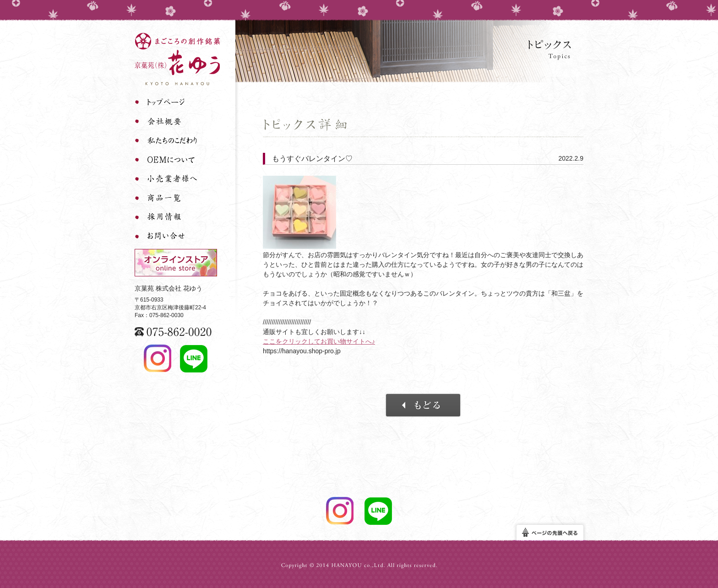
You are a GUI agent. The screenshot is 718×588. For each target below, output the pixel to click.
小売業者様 (166, 179)
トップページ (166, 102)
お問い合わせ (166, 237)
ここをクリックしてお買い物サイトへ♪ (319, 341)
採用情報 (166, 217)
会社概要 (166, 121)
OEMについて (166, 160)
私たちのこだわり (166, 140)
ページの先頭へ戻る (550, 533)
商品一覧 (166, 198)
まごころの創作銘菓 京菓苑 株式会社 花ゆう (177, 59)
